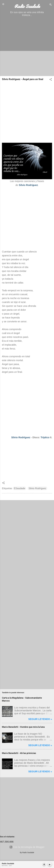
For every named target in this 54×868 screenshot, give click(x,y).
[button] (51, 80)
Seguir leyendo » (40, 719)
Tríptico (45, 437)
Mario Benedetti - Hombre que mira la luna (23, 727)
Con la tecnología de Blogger (27, 847)
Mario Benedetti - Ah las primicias (19, 753)
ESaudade (20, 488)
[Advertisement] (27, 47)
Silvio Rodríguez (21, 437)
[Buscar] (51, 5)
